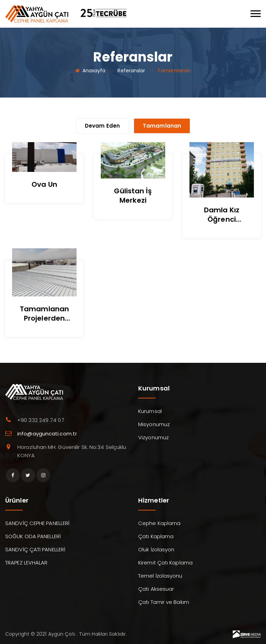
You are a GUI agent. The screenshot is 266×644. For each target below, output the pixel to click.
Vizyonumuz (153, 437)
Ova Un (44, 184)
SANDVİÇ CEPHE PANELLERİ (37, 523)
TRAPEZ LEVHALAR (26, 563)
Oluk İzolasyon (156, 549)
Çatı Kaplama (156, 536)
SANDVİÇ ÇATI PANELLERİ (35, 549)
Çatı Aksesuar (156, 589)
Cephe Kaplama (159, 523)
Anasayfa (94, 71)
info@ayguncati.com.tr (47, 434)
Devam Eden (102, 126)
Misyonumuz (154, 424)
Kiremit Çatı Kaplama (165, 563)
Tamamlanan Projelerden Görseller (44, 318)
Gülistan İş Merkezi (133, 196)
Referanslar (131, 71)
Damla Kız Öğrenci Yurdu (222, 219)
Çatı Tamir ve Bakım (164, 602)
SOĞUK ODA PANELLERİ (33, 536)
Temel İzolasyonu (160, 576)
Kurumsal (150, 411)
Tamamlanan (162, 126)
